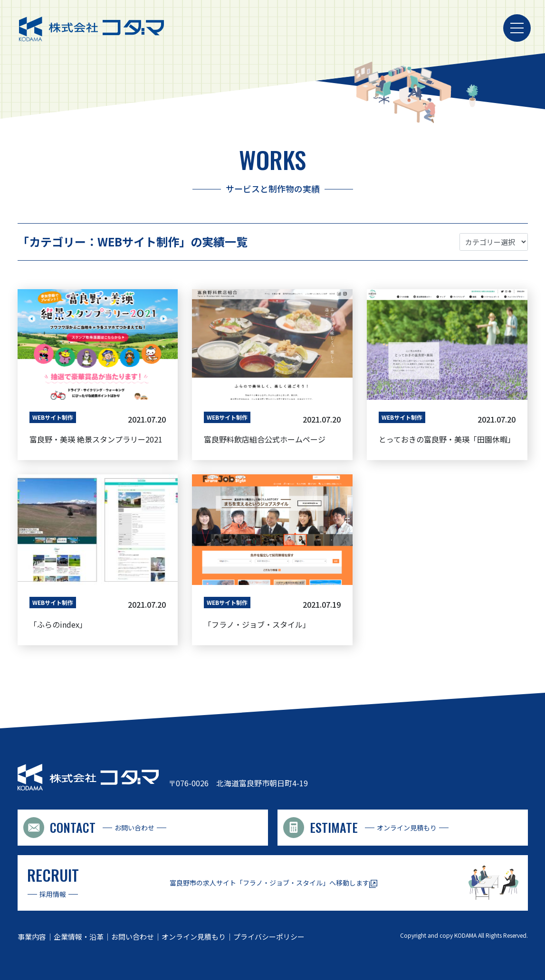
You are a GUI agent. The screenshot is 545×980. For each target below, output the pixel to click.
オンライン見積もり (194, 936)
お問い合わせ (133, 936)
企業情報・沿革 (79, 936)
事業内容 (32, 936)
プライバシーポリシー (269, 936)
